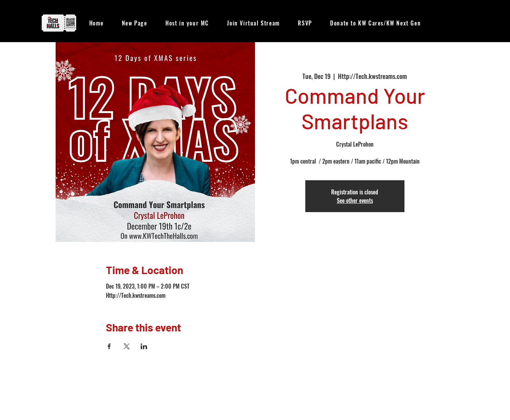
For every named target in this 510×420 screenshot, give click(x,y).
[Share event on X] (127, 346)
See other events (355, 200)
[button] (254, 23)
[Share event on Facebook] (109, 346)
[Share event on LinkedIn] (144, 346)
